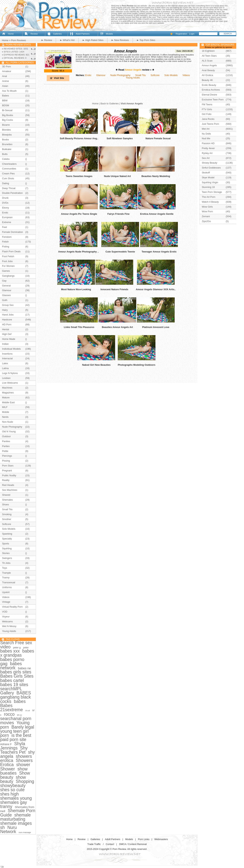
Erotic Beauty (209, 85)
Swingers (7, 558)
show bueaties (14, 771)
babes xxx (10, 651)
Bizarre (6, 125)
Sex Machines (10, 490)
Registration (181, 34)
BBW (5, 100)
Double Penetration (12, 193)
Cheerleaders (9, 164)
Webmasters (161, 839)
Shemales (7, 500)
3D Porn (7, 67)
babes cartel (12, 680)
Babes (5, 96)
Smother (7, 519)
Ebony (5, 208)
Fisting (6, 247)
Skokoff (206, 173)
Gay (4, 281)
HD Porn (7, 324)
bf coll (28, 711)
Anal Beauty (208, 70)
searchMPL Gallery (11, 691)
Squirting (7, 548)
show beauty (13, 779)
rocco (9, 714)
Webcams (7, 621)
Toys (5, 568)
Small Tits (140, 75)
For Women (8, 266)
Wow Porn (207, 211)
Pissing (6, 461)
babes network (11, 666)
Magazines (8, 393)
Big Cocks (8, 120)
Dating (6, 183)
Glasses (6, 295)
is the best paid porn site (16, 737)
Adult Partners (83, 34)
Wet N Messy (9, 626)
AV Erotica (207, 75)
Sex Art (206, 158)
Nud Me (206, 138)
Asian (5, 86)
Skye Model (208, 177)
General (6, 286)
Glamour (101, 75)
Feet (5, 227)
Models (109, 34)
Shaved (6, 495)
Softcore (155, 75)
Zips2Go (206, 221)
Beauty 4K (207, 80)
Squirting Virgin (210, 182)
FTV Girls (207, 109)
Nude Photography (120, 75)
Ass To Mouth (9, 91)
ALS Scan (207, 61)
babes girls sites (16, 672)
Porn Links (144, 839)
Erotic (88, 75)
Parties (6, 446)
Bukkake (7, 149)
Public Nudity (9, 475)
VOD (5, 612)
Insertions (7, 354)
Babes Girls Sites (17, 676)
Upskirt (6, 592)
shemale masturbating (15, 817)
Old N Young (9, 431)
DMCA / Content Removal (133, 844)
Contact (110, 844)
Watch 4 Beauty (210, 202)
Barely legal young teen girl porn (17, 731)
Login (192, 34)
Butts (5, 154)
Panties (6, 441)
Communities (9, 169)
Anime (5, 81)
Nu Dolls (206, 134)
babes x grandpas (17, 653)
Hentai (6, 329)
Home (11, 34)
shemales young (16, 798)
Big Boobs (8, 115)
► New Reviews (120, 40)
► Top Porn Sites (146, 40)
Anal (5, 76)
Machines (7, 388)
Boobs (5, 140)
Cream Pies (8, 174)
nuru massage (25, 832)
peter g (17, 648)
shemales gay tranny (14, 804)
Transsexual (9, 582)
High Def (7, 334)
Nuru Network (8, 830)
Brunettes (7, 144)
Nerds (5, 417)
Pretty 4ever (208, 148)
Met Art (206, 129)
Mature (6, 397)
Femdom (7, 237)
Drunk (5, 198)
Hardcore (7, 320)
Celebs (6, 159)
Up (2, 867)
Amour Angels (125, 51)
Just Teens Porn (210, 124)
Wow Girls (207, 207)
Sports (6, 544)
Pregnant (7, 471)
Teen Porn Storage (212, 192)
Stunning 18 (208, 187)
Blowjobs (7, 135)
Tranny (6, 578)
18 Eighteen (208, 51)
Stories (6, 553)
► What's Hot (67, 40)
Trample (6, 573)
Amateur (7, 71)
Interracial (7, 358)
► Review (47, 40)
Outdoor (6, 436)
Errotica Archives (211, 90)
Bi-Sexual (7, 110)
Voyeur (6, 617)
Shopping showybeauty (17, 783)
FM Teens (207, 104)
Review (34, 34)
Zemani (206, 216)
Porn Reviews (19, 40)
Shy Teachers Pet (14, 750)
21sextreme (11, 710)
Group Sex (8, 305)
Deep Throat (9, 188)
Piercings (7, 456)
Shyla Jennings (13, 746)
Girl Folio (207, 114)
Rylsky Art (207, 153)
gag (4, 664)
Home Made (9, 339)
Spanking (7, 534)
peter (26, 648)
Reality (6, 480)
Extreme (7, 222)
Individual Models (11, 349)
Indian (5, 344)
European (7, 217)
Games (6, 271)
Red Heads (8, 485)
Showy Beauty (210, 163)
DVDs (5, 203)
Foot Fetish (8, 256)
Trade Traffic (94, 844)
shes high (10, 794)
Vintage (6, 602)
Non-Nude (8, 422)
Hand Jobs (8, 315)
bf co (20, 715)
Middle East (8, 402)
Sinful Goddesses (211, 168)
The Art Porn (209, 197)
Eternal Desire (209, 95)
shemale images (16, 823)
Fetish (5, 242)
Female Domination (13, 232)
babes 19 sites (14, 685)
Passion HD (208, 143)
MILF (5, 407)
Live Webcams (10, 383)
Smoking (7, 514)
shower (23, 765)
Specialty (7, 539)
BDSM (6, 105)
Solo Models (171, 75)
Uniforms (7, 587)
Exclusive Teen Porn (213, 100)
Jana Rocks (208, 119)
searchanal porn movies (16, 721)
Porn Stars (8, 466)
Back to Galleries (110, 103)
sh (2, 827)
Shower (8, 769)
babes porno (12, 659)
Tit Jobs (6, 563)
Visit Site (59, 78)
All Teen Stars (209, 56)
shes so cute (12, 790)
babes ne (24, 668)
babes (20, 701)
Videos (186, 75)
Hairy (5, 310)
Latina (5, 368)
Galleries (57, 34)
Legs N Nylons (10, 373)
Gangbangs (8, 276)
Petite (5, 451)
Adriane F (6, 744)
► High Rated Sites (93, 40)
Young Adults (133, 78)
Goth (5, 300)
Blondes (6, 130)
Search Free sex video (16, 645)
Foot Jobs (7, 261)
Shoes (5, 504)
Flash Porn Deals (11, 251)
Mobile (6, 412)
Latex (5, 363)
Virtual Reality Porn (12, 607)
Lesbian (6, 378)
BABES (24, 693)
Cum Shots (8, 178)
